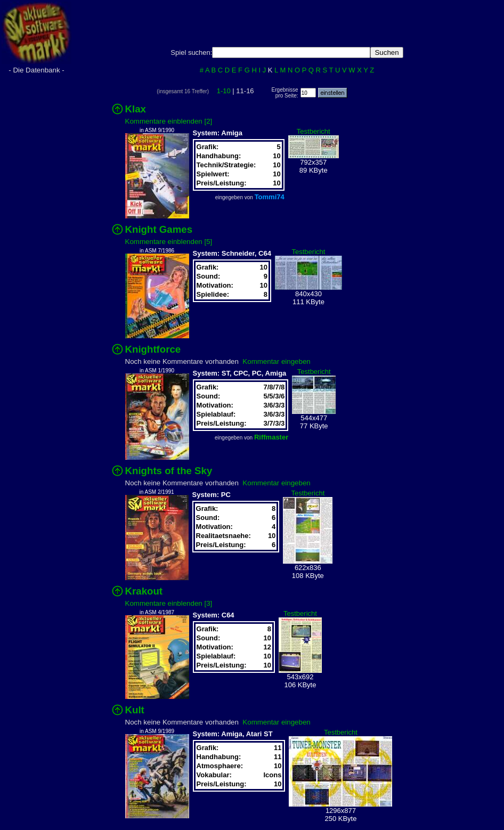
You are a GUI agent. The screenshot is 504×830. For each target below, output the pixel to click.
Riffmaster (271, 437)
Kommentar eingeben (276, 361)
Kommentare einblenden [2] (169, 121)
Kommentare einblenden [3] (169, 603)
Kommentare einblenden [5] (169, 242)
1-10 (224, 91)
